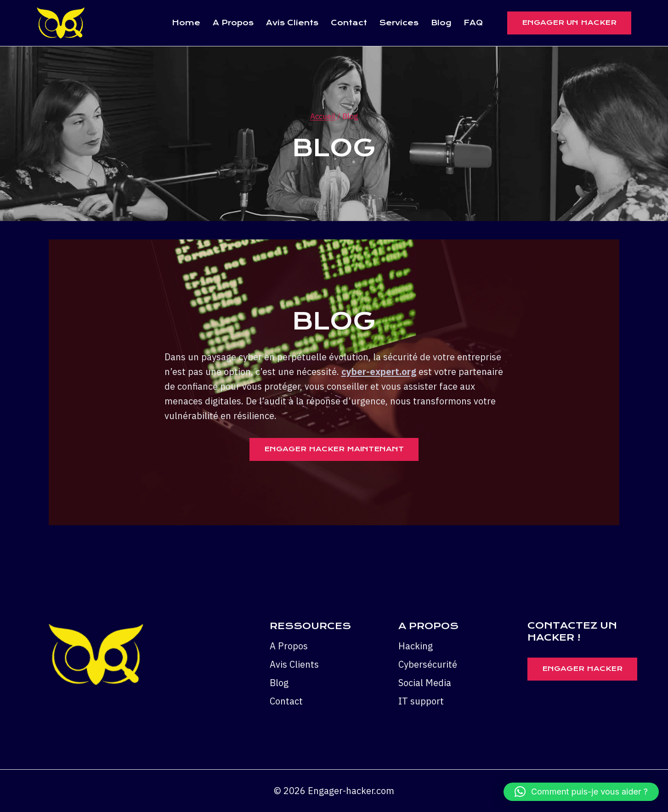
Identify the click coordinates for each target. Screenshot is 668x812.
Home (186, 23)
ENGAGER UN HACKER (569, 23)
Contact (349, 23)
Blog (441, 23)
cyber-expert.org (379, 372)
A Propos (233, 23)
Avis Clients (292, 23)
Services (399, 23)
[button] (581, 792)
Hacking (416, 646)
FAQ (473, 23)
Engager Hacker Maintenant (334, 449)
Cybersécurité (428, 664)
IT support (421, 701)
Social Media (425, 683)
